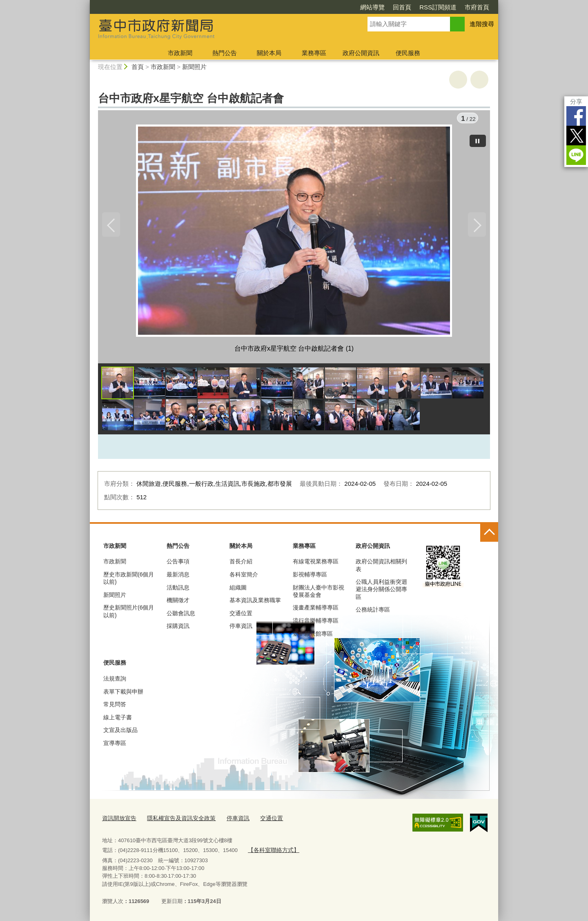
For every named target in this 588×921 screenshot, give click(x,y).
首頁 (138, 67)
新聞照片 (194, 67)
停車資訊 (241, 628)
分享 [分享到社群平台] (576, 101)
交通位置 (241, 615)
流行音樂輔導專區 (316, 623)
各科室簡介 (244, 576)
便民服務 (408, 53)
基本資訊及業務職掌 (255, 602)
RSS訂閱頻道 (438, 7)
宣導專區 (115, 745)
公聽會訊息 (181, 615)
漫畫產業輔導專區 (316, 610)
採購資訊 (178, 628)
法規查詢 (115, 681)
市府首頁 (477, 7)
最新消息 (178, 576)
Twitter (576, 136)
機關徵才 (178, 602)
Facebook (576, 116)
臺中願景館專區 (313, 636)
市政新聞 (180, 53)
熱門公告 (225, 53)
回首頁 (402, 7)
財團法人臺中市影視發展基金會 (318, 593)
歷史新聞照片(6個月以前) (129, 614)
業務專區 (314, 53)
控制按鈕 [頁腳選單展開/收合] (489, 535)
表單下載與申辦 (123, 694)
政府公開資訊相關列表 (381, 567)
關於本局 (269, 53)
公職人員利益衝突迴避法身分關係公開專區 (381, 591)
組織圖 (238, 590)
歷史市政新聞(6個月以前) (129, 580)
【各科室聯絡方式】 (271, 851)
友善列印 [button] (458, 80)
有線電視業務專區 (316, 564)
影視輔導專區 (310, 576)
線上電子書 (118, 719)
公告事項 (178, 564)
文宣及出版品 (120, 732)
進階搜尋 (482, 24)
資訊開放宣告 (118, 820)
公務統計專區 (373, 612)
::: (86, 3)
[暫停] (478, 139)
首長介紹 (241, 564)
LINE (576, 155)
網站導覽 (372, 7)
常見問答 (115, 706)
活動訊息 (178, 590)
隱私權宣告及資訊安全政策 (176, 820)
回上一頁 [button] (479, 80)
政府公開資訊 (361, 53)
